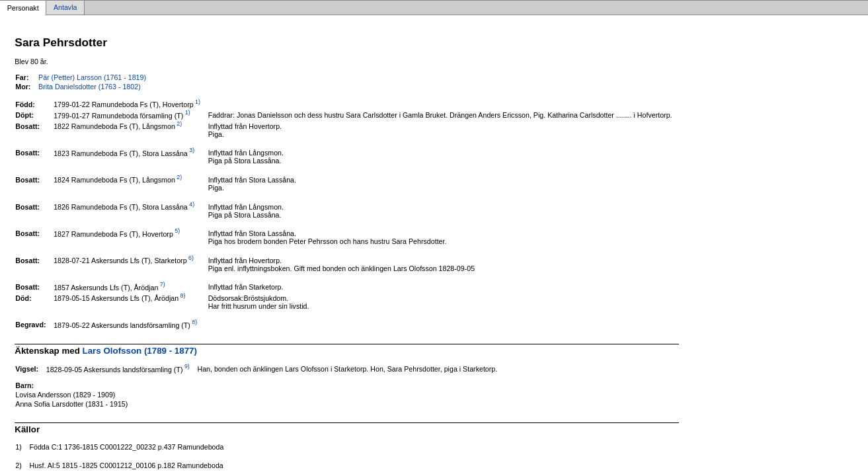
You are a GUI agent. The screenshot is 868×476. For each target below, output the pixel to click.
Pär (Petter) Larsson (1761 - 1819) (92, 77)
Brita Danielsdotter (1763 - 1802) (90, 87)
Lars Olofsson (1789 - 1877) (140, 351)
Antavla (65, 8)
